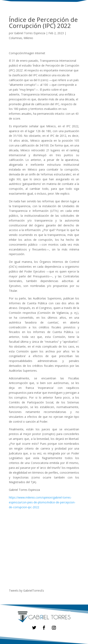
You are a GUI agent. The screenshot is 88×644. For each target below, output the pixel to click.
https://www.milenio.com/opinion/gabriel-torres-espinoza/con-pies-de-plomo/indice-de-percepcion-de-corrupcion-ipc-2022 (42, 502)
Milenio (28, 38)
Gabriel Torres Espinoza (30, 33)
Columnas (15, 38)
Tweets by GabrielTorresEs (26, 590)
